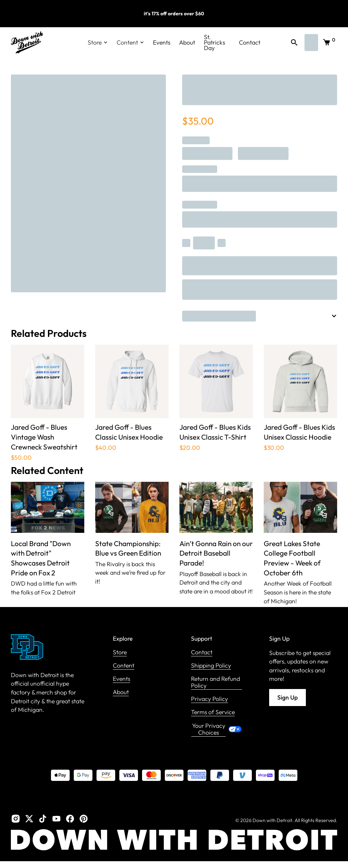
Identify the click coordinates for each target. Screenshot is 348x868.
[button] (98, 43)
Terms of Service (213, 712)
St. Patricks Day (214, 43)
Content (124, 666)
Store (120, 652)
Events (162, 42)
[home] (27, 43)
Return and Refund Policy (215, 682)
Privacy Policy (210, 699)
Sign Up (288, 697)
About (187, 42)
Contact (250, 42)
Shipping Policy (211, 666)
